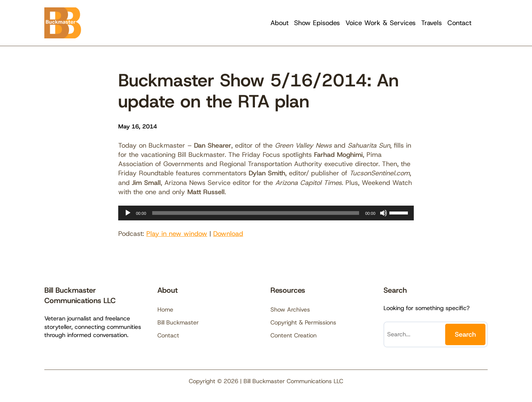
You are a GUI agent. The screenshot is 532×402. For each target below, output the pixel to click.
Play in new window (177, 234)
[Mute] (383, 213)
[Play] (128, 213)
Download (228, 234)
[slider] (256, 213)
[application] (266, 213)
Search (465, 334)
